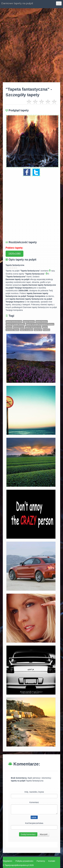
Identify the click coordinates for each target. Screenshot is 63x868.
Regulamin (7, 861)
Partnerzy (41, 861)
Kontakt (52, 861)
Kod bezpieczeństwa (34, 823)
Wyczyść (44, 834)
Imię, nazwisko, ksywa (34, 792)
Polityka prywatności (24, 861)
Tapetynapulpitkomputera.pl (17, 865)
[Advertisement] (32, 45)
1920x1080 (14, 254)
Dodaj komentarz (28, 834)
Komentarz (34, 802)
